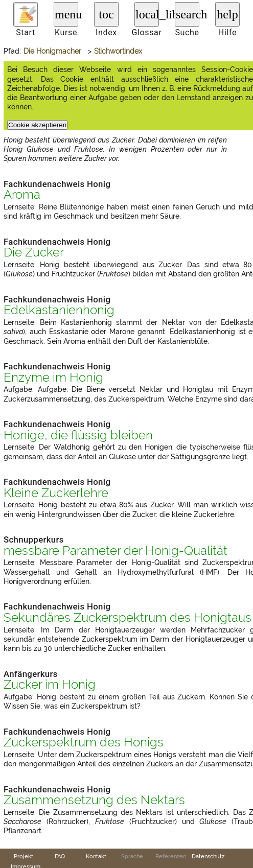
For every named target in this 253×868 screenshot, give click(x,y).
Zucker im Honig (50, 685)
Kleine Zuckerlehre (56, 493)
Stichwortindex (118, 51)
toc (106, 14)
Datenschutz (208, 856)
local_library (147, 14)
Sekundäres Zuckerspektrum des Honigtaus (128, 618)
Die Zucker (34, 252)
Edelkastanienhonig (59, 310)
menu (66, 14)
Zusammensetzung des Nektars (94, 800)
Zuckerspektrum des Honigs (84, 742)
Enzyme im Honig (53, 378)
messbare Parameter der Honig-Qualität (116, 551)
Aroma (22, 195)
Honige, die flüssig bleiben (78, 435)
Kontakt (96, 856)
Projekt (24, 856)
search (188, 14)
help (227, 14)
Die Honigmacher (52, 51)
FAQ (60, 856)
